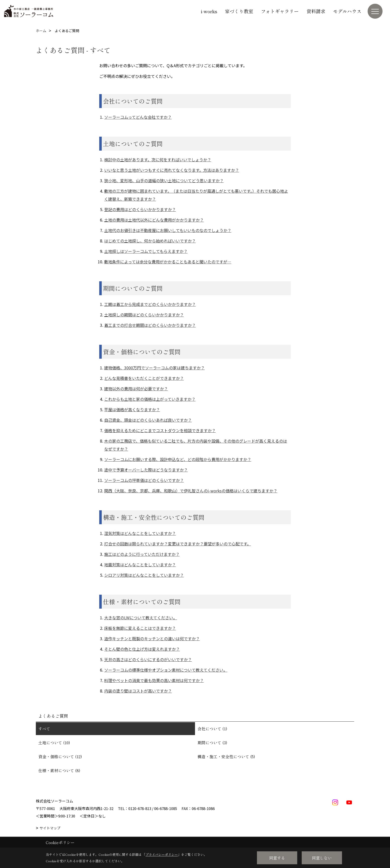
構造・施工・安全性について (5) (226, 756)
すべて (44, 729)
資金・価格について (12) (60, 756)
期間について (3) (212, 743)
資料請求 (316, 11)
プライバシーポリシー (162, 854)
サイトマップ (50, 828)
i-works (209, 11)
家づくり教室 (239, 11)
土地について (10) (54, 743)
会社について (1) (212, 729)
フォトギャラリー (280, 11)
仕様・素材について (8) (59, 770)
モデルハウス (347, 11)
